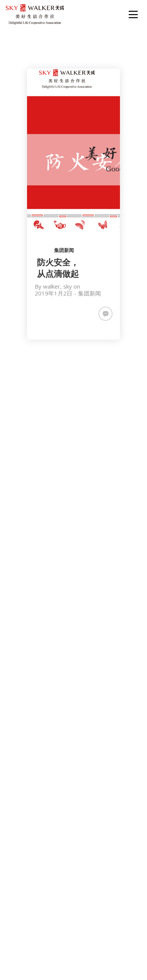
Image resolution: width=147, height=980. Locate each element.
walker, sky (58, 286)
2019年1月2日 (54, 293)
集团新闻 (64, 250)
